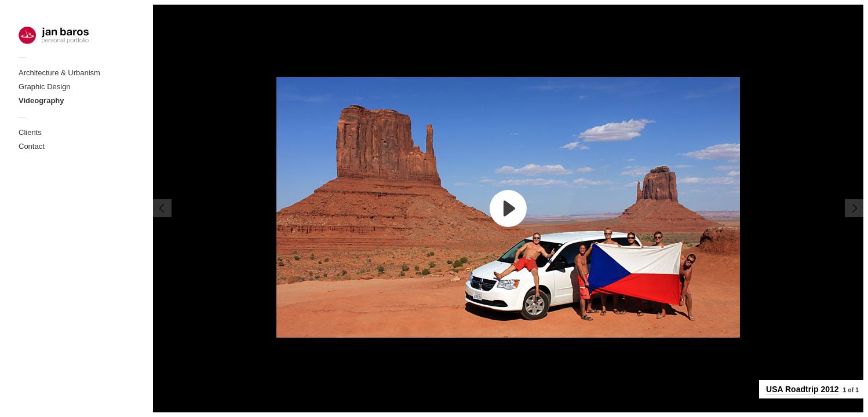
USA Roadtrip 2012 (803, 389)
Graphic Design (45, 87)
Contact (32, 146)
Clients (30, 132)
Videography (41, 100)
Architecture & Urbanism (59, 73)
